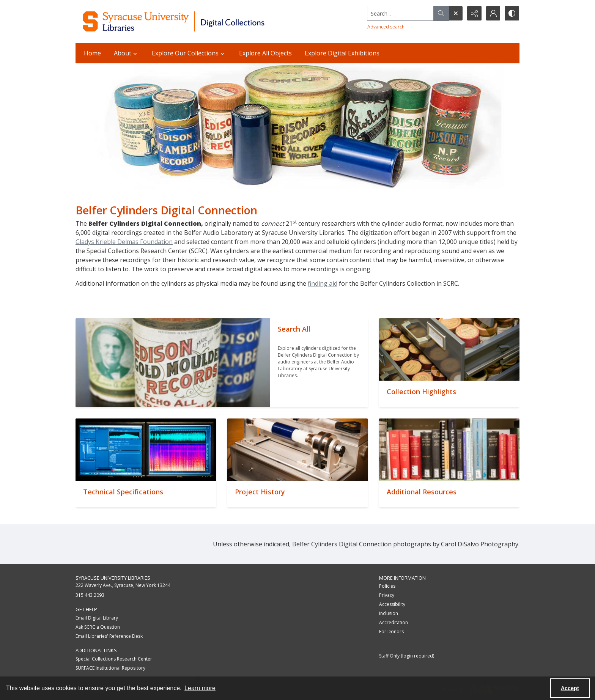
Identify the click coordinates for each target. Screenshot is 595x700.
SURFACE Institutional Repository (110, 668)
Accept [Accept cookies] (570, 688)
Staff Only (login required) (407, 656)
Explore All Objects (265, 53)
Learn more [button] (200, 688)
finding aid (323, 283)
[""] (319, 363)
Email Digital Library (97, 618)
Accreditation (394, 622)
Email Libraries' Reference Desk (109, 636)
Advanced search (385, 27)
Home (92, 53)
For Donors (391, 632)
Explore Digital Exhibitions (342, 53)
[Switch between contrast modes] (512, 13)
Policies (387, 586)
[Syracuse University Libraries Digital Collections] (196, 21)
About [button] (126, 53)
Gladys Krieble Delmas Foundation (124, 242)
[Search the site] (400, 13)
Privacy (387, 595)
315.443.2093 (90, 595)
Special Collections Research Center (114, 659)
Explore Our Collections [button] (189, 53)
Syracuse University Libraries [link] (113, 578)
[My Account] (493, 13)
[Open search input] (455, 13)
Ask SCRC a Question (98, 627)
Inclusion (389, 613)
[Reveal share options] (474, 13)
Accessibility (392, 604)
